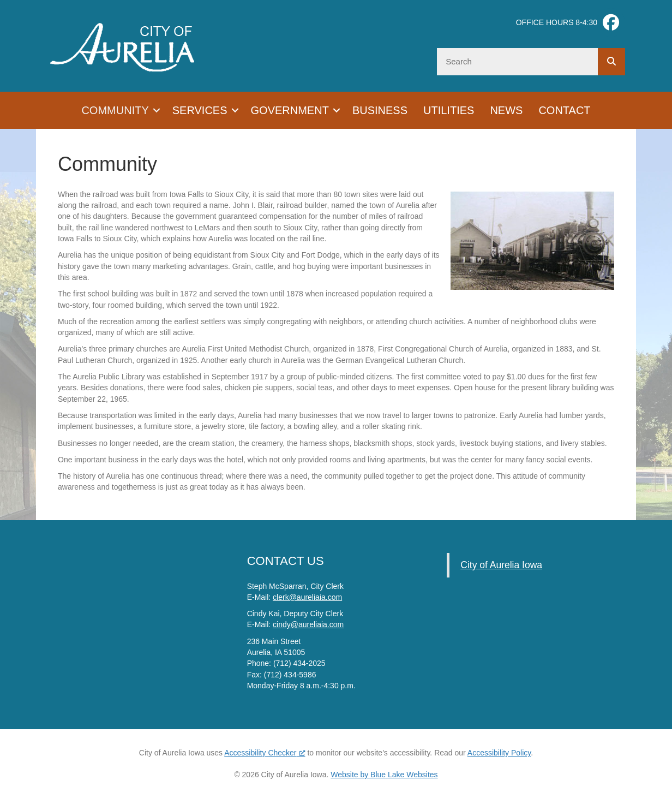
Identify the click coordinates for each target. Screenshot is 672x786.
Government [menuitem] (290, 110)
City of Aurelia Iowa (501, 565)
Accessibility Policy (499, 753)
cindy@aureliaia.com (308, 624)
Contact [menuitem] (564, 110)
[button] (157, 110)
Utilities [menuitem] (449, 110)
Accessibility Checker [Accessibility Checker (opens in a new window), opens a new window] (265, 753)
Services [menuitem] (200, 110)
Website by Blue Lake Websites (384, 775)
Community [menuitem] (115, 110)
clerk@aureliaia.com (307, 597)
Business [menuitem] (380, 110)
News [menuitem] (506, 110)
